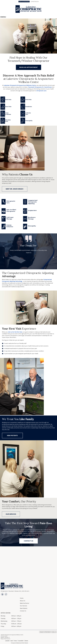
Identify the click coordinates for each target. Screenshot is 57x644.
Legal (12, 641)
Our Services (23, 606)
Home (22, 598)
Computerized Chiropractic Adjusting (33, 202)
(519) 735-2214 (35, 2)
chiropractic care (41, 91)
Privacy (16, 641)
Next (53, 257)
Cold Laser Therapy (10, 218)
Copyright (7, 641)
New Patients (24, 608)
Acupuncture (32, 210)
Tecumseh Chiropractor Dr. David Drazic (40, 87)
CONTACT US (28, 541)
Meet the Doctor (25, 603)
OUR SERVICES (11, 514)
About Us (23, 601)
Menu (3, 17)
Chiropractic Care (11, 202)
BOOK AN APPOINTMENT (24, 2)
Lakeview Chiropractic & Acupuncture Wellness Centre (20, 85)
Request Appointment (45, 632)
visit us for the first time (15, 332)
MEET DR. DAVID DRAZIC (15, 189)
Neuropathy (32, 226)
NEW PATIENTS (12, 435)
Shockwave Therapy (32, 218)
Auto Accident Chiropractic (11, 210)
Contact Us (23, 611)
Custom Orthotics (10, 226)
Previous (4, 257)
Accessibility (21, 641)
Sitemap (26, 641)
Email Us (54, 632)
